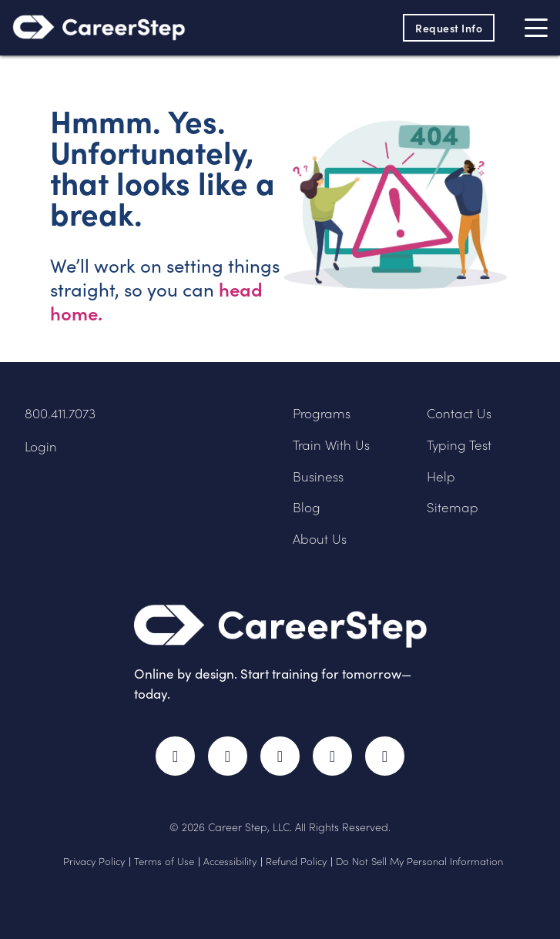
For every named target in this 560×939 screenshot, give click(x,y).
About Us (320, 539)
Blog (307, 507)
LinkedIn (332, 756)
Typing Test (459, 445)
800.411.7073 (60, 413)
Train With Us (331, 445)
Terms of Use (164, 861)
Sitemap (453, 507)
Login (41, 446)
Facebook (175, 756)
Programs (322, 413)
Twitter (228, 756)
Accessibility (230, 861)
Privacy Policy (94, 861)
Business (318, 476)
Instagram (280, 756)
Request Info (449, 28)
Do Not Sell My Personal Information (419, 861)
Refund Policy (296, 861)
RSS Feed (388, 763)
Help (441, 476)
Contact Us (459, 413)
